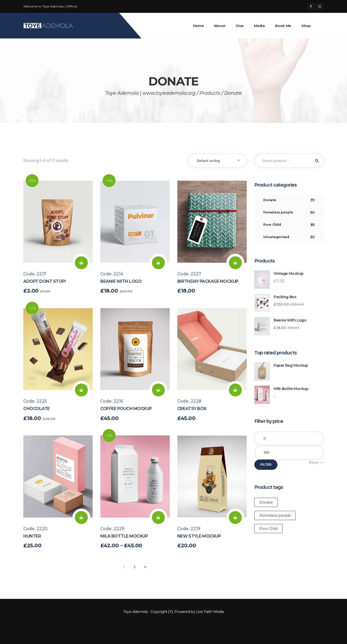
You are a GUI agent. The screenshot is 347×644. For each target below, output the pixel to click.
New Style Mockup (199, 536)
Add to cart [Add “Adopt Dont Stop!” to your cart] (81, 263)
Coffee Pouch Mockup (126, 409)
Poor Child (289, 225)
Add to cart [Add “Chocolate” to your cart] (81, 390)
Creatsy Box (192, 409)
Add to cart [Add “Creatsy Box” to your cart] (235, 390)
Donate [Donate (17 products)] (266, 502)
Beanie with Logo (121, 281)
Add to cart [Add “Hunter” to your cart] (81, 518)
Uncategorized (289, 237)
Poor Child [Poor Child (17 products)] (268, 529)
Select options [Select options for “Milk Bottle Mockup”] (158, 518)
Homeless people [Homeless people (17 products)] (275, 515)
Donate (289, 200)
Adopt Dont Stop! (45, 281)
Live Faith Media (210, 612)
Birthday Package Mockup (208, 281)
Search (316, 161)
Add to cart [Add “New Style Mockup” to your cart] (235, 518)
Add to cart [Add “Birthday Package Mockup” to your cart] (235, 263)
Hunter (32, 536)
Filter (266, 465)
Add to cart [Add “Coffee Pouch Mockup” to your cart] (158, 390)
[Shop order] (217, 161)
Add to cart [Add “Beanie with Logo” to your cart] (158, 263)
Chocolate (37, 409)
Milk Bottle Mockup (124, 536)
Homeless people (289, 212)
